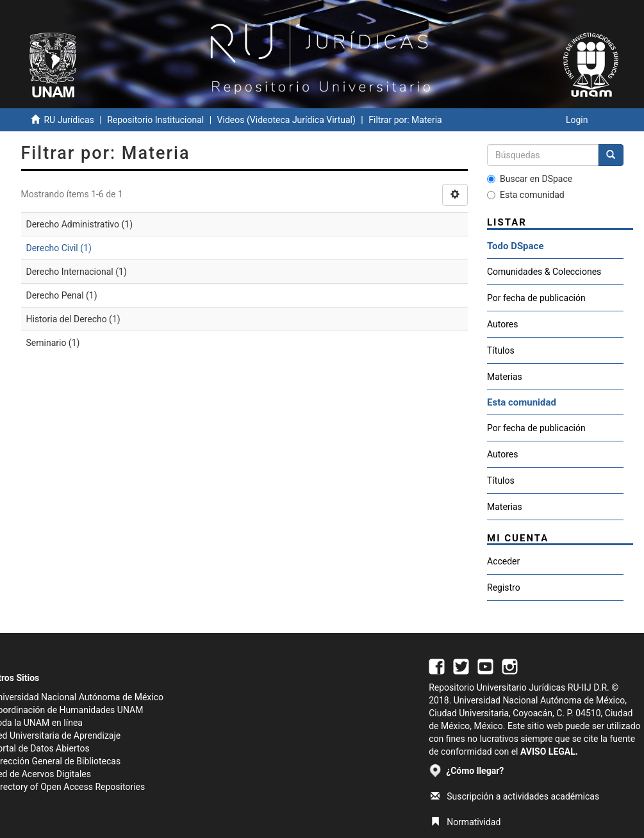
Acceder (503, 561)
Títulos (501, 350)
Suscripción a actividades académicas (515, 796)
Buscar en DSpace (530, 179)
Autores (502, 324)
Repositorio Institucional (155, 120)
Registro (504, 587)
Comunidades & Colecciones (544, 272)
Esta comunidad (526, 195)
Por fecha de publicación (536, 298)
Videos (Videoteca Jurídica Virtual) (286, 120)
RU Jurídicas (69, 120)
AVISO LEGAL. (549, 752)
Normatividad (466, 822)
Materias (505, 377)
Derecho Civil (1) (59, 248)
